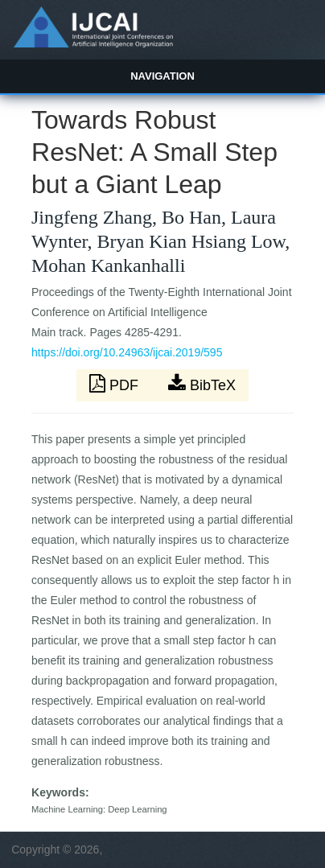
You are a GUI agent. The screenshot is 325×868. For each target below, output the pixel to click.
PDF (116, 384)
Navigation (162, 76)
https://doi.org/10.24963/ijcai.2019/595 (127, 352)
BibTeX (202, 384)
